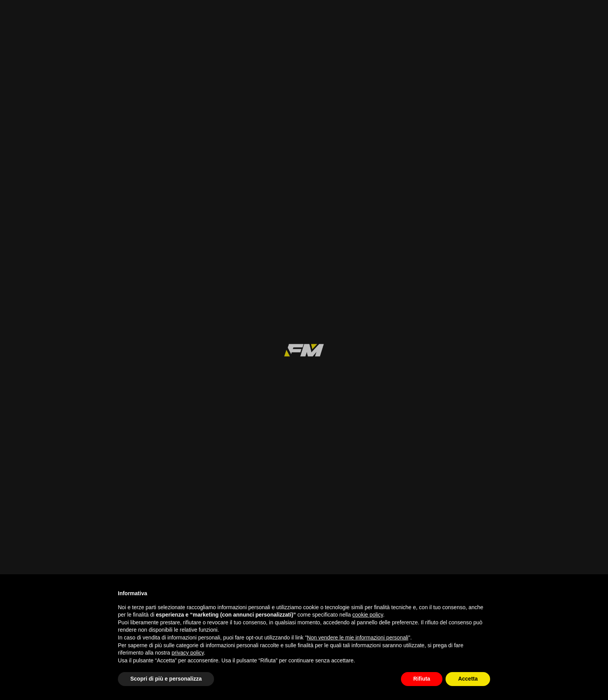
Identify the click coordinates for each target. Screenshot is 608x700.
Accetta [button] (468, 679)
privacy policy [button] (188, 653)
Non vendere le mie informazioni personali (357, 638)
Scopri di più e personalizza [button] (166, 679)
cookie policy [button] (368, 615)
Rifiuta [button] (422, 679)
